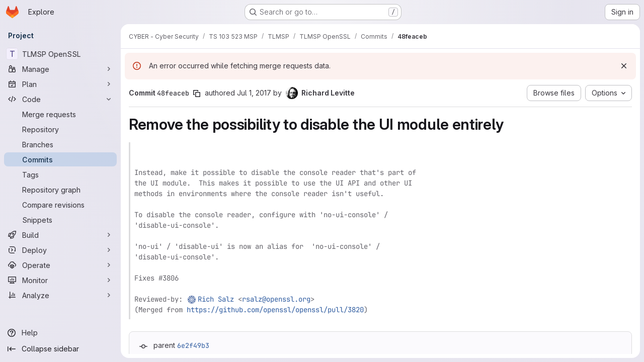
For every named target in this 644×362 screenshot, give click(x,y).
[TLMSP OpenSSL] (60, 54)
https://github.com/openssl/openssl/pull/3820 (275, 310)
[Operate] (60, 265)
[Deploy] (60, 250)
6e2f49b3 (193, 345)
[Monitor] (60, 280)
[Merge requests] (60, 114)
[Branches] (60, 144)
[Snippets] (60, 220)
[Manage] (60, 69)
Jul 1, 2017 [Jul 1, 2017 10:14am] (254, 93)
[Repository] (60, 129)
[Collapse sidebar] (60, 349)
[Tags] (60, 174)
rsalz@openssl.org (276, 299)
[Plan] (60, 84)
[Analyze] (60, 295)
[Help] (60, 333)
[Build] (60, 235)
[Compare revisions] (60, 205)
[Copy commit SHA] (197, 94)
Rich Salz (216, 299)
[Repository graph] (60, 190)
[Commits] (60, 159)
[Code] (60, 99)
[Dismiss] (624, 66)
